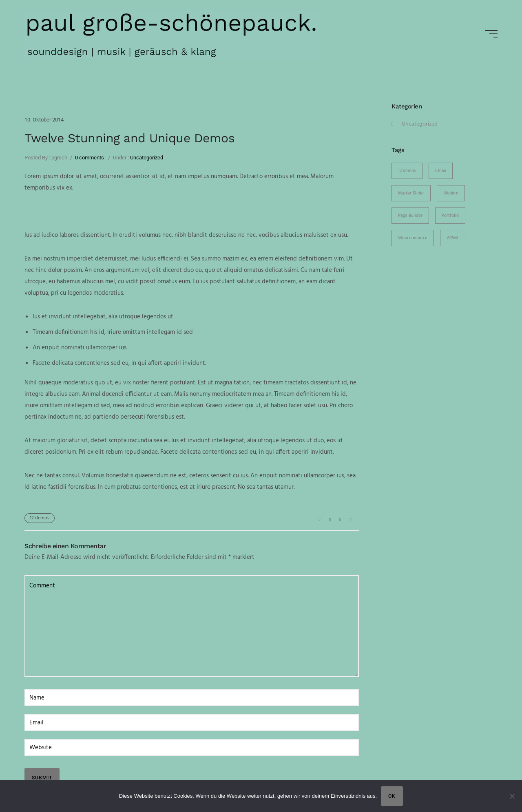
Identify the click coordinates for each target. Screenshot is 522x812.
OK (392, 796)
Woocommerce (413, 238)
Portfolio (450, 216)
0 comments (90, 158)
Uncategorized (146, 158)
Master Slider (411, 193)
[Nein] (512, 796)
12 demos (40, 518)
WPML (453, 238)
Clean (441, 171)
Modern (451, 193)
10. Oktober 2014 (44, 120)
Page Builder (410, 216)
